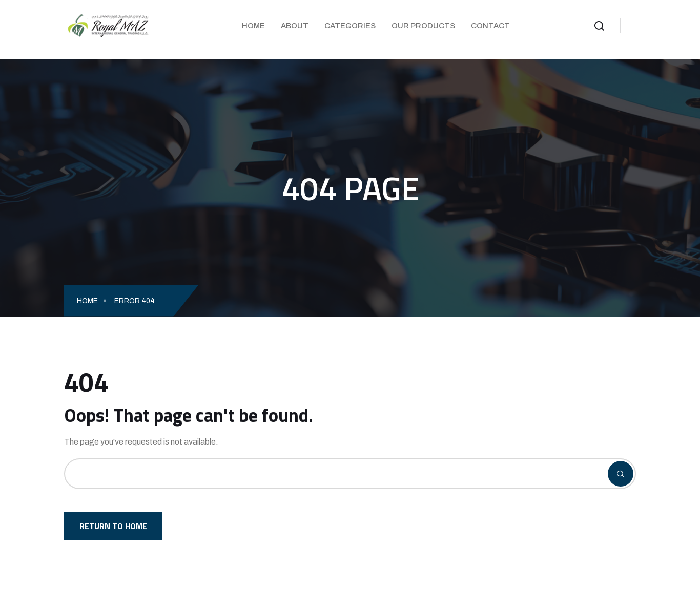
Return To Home (113, 526)
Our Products (423, 26)
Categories (350, 26)
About (295, 26)
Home (253, 26)
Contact (490, 26)
